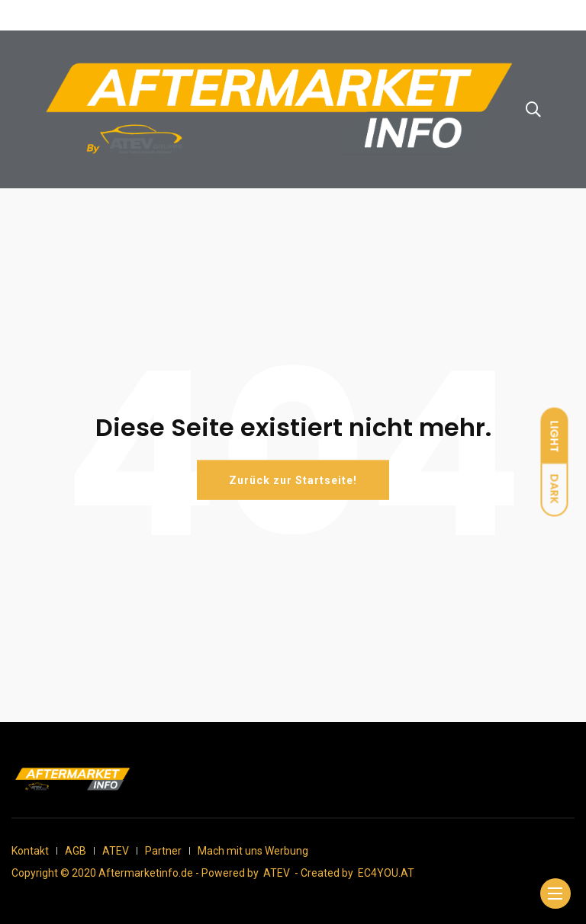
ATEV (116, 851)
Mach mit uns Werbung (253, 851)
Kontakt (30, 851)
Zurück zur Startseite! (293, 480)
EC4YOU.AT (386, 873)
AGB (76, 851)
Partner (163, 851)
